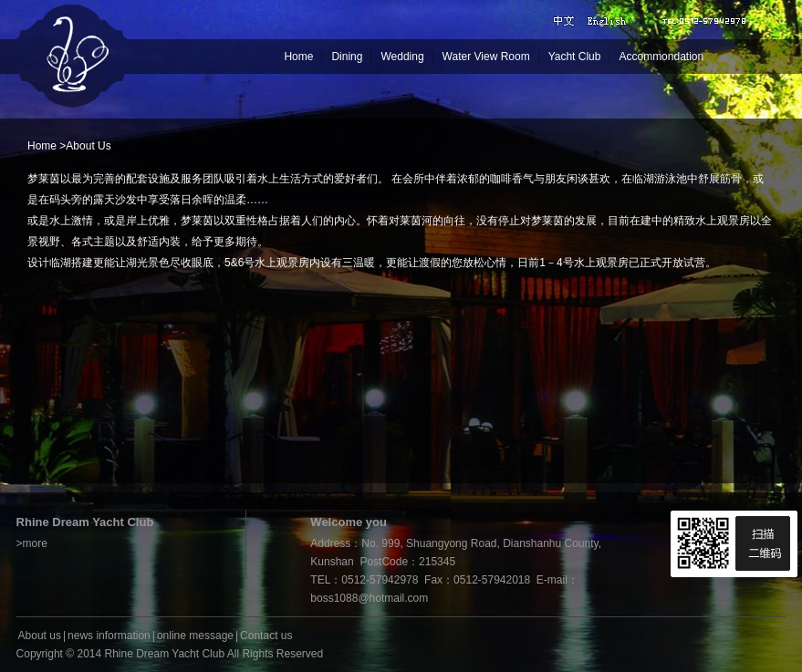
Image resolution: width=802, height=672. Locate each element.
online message (195, 636)
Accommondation (661, 57)
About (80, 146)
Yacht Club (575, 57)
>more (32, 543)
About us (40, 636)
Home (298, 57)
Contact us (266, 636)
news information (109, 636)
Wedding (402, 57)
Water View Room (486, 57)
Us (104, 146)
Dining (347, 57)
